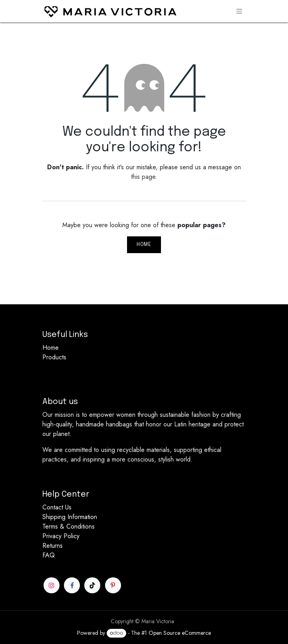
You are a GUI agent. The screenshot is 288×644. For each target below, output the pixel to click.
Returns (53, 546)
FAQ (49, 555)
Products (54, 357)
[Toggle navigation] (239, 11)
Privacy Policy (61, 536)
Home (144, 245)
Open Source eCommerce (180, 633)
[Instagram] (52, 585)
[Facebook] (72, 585)
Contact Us (57, 507)
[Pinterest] (113, 585)
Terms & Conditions (69, 526)
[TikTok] (92, 585)
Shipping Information (70, 517)
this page (143, 177)
